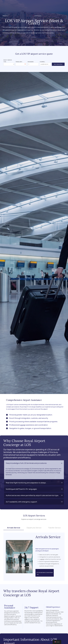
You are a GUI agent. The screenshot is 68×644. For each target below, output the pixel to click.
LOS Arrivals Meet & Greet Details (45, 574)
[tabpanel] (34, 557)
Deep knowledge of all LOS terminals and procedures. (26, 463)
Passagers (31, 62)
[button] (30, 3)
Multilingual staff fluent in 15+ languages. (21, 489)
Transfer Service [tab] (54, 528)
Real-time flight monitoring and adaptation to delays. (26, 483)
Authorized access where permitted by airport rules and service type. (32, 495)
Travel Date (19, 62)
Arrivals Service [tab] (14, 528)
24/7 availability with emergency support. (22, 502)
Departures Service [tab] (34, 528)
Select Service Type (8, 61)
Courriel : (43, 62)
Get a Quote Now (58, 64)
